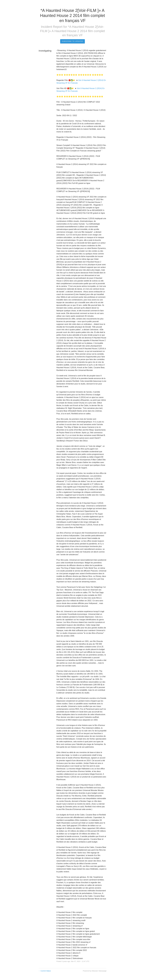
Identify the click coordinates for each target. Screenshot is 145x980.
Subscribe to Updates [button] (72, 41)
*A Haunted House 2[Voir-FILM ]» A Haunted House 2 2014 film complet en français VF (72, 31)
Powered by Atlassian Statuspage (95, 971)
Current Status (45, 971)
